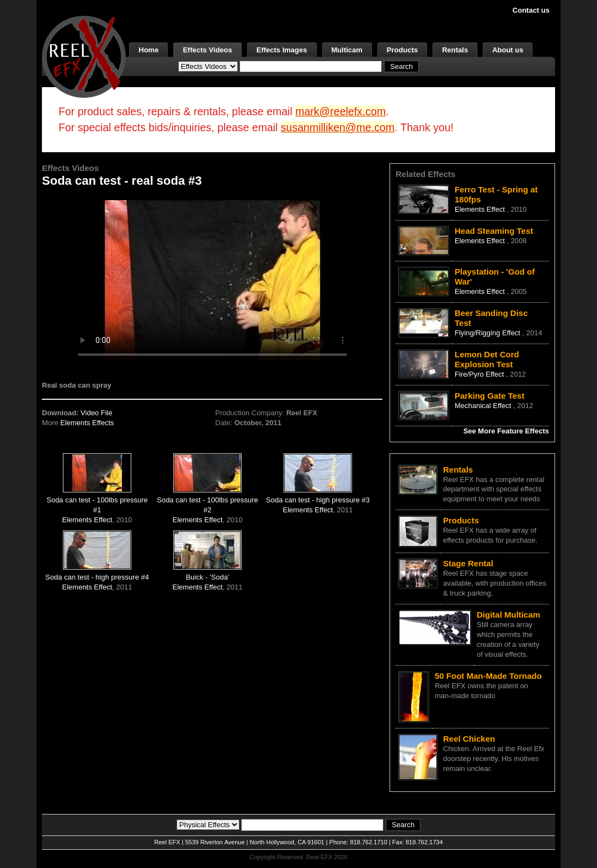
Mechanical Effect (484, 406)
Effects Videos (207, 50)
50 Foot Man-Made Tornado (488, 676)
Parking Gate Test (489, 396)
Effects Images (282, 50)
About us (508, 50)
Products (402, 50)
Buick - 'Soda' (208, 577)
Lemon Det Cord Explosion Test (487, 359)
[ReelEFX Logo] (84, 56)
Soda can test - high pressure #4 (97, 577)
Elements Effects (87, 423)
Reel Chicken (469, 739)
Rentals (455, 50)
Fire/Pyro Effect (480, 374)
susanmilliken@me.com (338, 127)
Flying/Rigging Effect (489, 333)
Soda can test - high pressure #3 (318, 500)
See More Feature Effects (506, 431)
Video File (97, 413)
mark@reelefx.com (340, 111)
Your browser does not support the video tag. (212, 280)
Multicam (347, 50)
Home (148, 50)
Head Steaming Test (494, 231)
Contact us (531, 10)
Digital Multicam (508, 615)
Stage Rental (468, 563)
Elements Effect (87, 520)
